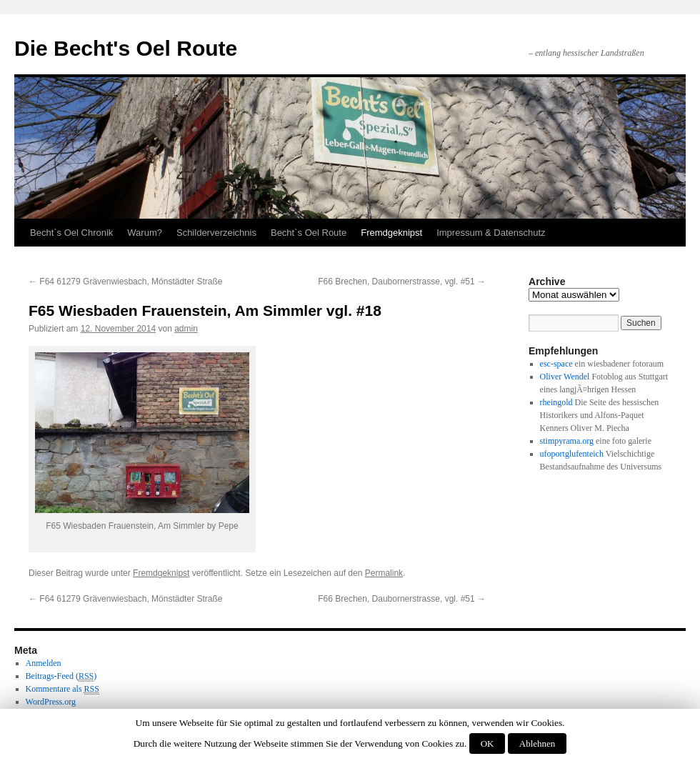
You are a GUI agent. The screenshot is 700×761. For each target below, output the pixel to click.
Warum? (145, 233)
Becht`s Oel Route (309, 233)
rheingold (556, 402)
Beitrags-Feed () (61, 676)
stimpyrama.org (567, 441)
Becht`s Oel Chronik (71, 233)
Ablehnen (537, 743)
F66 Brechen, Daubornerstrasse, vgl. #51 (402, 282)
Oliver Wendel (565, 377)
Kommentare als (62, 689)
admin (186, 329)
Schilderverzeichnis (216, 233)
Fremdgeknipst (391, 233)
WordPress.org (51, 702)
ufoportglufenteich (572, 454)
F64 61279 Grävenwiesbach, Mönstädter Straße (125, 282)
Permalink (384, 573)
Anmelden (44, 663)
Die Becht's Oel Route (126, 48)
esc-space (556, 364)
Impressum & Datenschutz (491, 233)
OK (487, 743)
